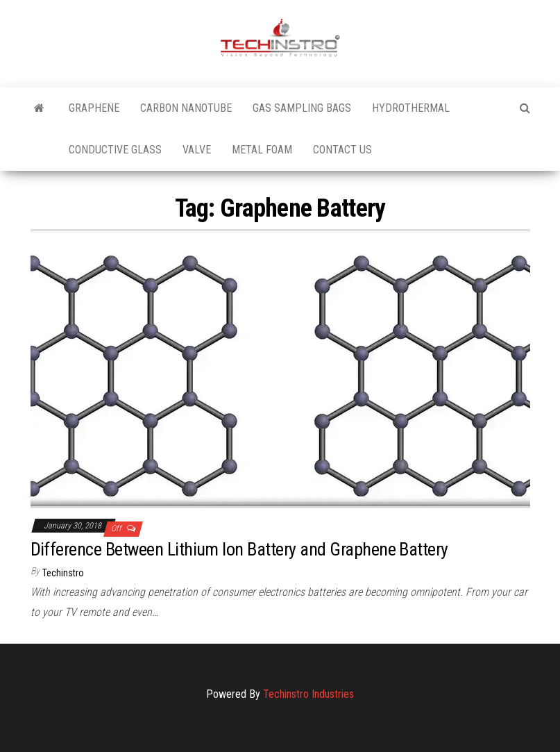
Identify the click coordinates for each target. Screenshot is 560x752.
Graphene (94, 108)
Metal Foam (262, 150)
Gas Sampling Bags (302, 108)
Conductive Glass (115, 150)
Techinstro (63, 573)
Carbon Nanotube (186, 108)
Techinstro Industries (308, 694)
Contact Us (342, 150)
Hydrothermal (411, 108)
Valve (197, 150)
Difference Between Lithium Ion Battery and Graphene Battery (239, 549)
